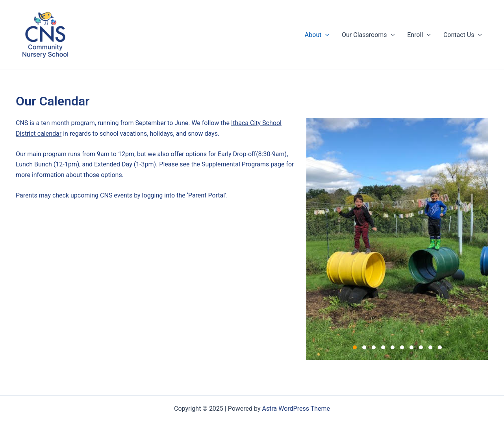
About (317, 35)
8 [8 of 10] (421, 347)
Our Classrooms (368, 35)
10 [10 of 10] (440, 347)
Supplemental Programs (235, 164)
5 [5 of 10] (393, 347)
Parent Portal (207, 195)
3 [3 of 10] (374, 347)
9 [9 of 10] (430, 347)
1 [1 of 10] (355, 347)
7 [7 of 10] (411, 347)
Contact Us (463, 35)
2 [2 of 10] (364, 347)
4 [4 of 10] (383, 347)
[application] (325, 35)
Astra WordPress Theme (296, 409)
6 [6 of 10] (402, 347)
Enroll (419, 35)
